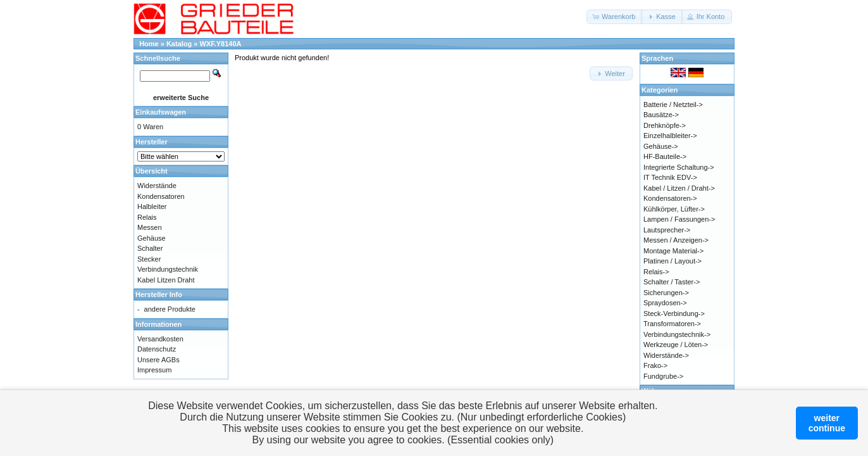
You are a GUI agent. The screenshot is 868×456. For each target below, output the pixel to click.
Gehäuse (152, 238)
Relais (147, 217)
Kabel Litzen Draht (166, 280)
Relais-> (656, 272)
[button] (615, 17)
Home (149, 44)
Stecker (149, 259)
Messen (150, 227)
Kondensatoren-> (670, 198)
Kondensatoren (161, 196)
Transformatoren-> (672, 324)
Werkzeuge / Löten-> (676, 345)
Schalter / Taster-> (672, 282)
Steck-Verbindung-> (674, 313)
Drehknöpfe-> (665, 125)
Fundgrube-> (663, 376)
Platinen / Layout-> (673, 261)
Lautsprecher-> (667, 230)
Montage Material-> (673, 251)
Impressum (154, 370)
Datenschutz (157, 349)
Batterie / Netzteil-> (673, 104)
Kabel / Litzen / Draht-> (679, 188)
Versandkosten (160, 339)
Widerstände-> (666, 355)
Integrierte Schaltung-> (679, 167)
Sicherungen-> (666, 293)
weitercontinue (827, 423)
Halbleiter (152, 206)
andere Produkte (170, 309)
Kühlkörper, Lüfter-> (674, 209)
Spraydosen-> (665, 303)
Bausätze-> (661, 115)
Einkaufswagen (161, 112)
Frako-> (655, 365)
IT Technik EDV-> (670, 177)
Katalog (179, 44)
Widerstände (157, 186)
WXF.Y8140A (221, 44)
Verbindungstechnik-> (677, 334)
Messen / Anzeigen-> (676, 240)
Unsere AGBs (158, 360)
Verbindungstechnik (168, 269)
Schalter (150, 248)
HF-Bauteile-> (665, 156)
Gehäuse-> (661, 146)
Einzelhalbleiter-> (670, 136)
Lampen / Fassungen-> (679, 219)
